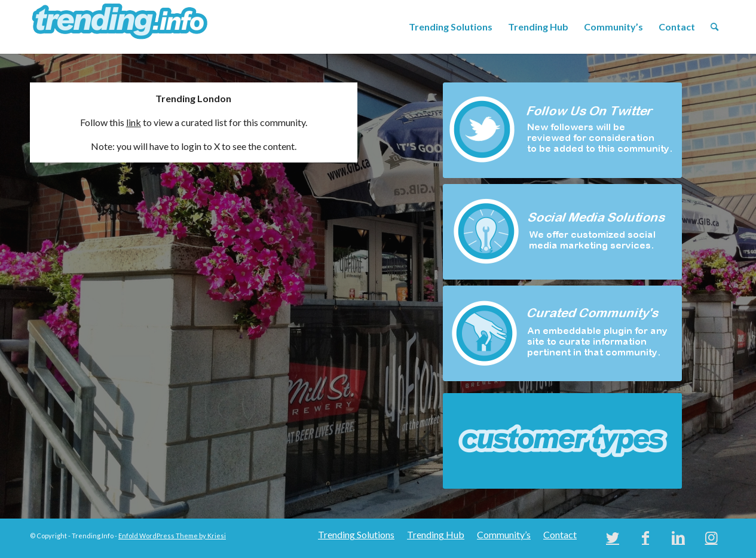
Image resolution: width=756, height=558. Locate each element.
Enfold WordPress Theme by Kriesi (172, 536)
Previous (426, 441)
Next (699, 441)
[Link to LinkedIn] (678, 537)
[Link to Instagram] (711, 537)
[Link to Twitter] (613, 537)
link (134, 122)
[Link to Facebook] (645, 537)
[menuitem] (451, 27)
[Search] (714, 27)
